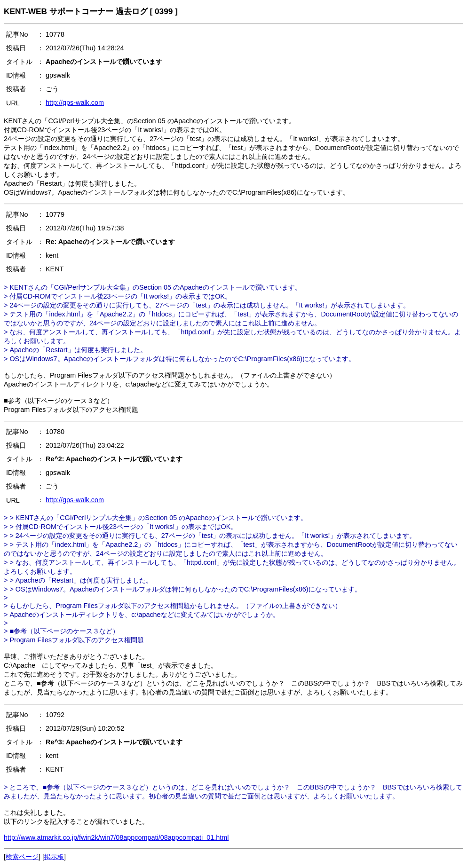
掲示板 (54, 857)
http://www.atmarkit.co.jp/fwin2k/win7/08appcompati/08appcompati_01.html (116, 837)
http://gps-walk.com (75, 103)
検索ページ (22, 857)
